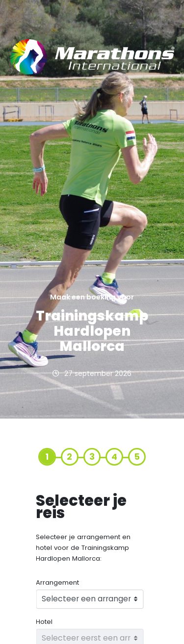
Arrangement (57, 583)
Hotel (44, 622)
